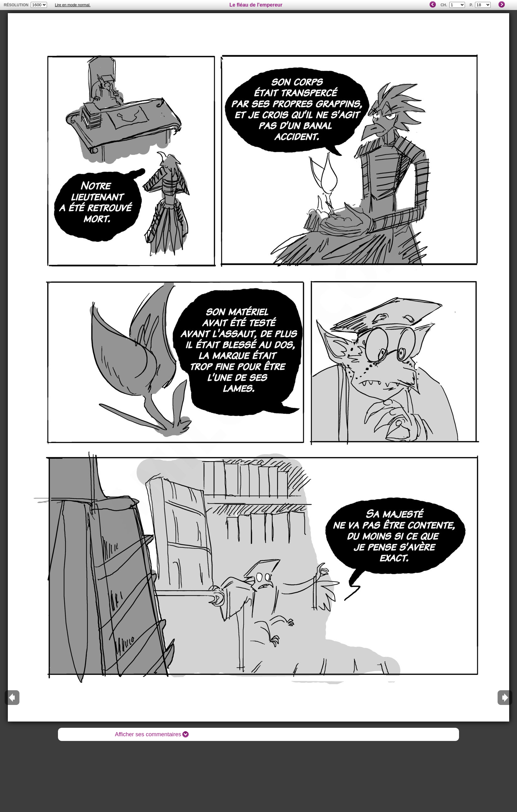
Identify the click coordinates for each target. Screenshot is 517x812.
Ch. (444, 5)
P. (471, 5)
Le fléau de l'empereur (256, 5)
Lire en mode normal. (73, 5)
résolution (16, 5)
